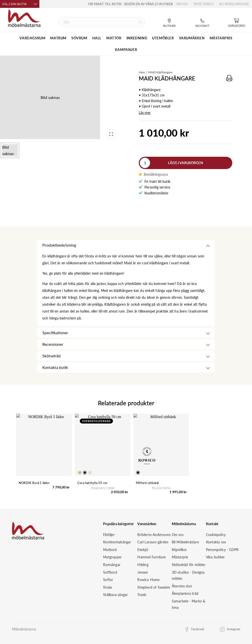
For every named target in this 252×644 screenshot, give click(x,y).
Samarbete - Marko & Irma (189, 604)
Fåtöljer (109, 535)
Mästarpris (180, 557)
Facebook (198, 629)
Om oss (182, 4)
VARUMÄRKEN (192, 38)
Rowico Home (148, 580)
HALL (97, 38)
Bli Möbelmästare (234, 4)
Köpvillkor (179, 550)
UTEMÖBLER (163, 38)
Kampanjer (126, 50)
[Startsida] (24, 17)
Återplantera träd (185, 593)
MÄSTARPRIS (221, 38)
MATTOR (114, 38)
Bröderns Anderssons (154, 535)
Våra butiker (215, 557)
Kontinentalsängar (117, 542)
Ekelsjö (143, 550)
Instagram (234, 629)
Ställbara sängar (115, 595)
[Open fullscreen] (111, 134)
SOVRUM (79, 38)
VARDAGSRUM (32, 38)
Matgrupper (112, 557)
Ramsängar (112, 565)
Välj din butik (20, 4)
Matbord (110, 550)
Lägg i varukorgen (186, 163)
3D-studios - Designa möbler (188, 575)
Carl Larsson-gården (153, 542)
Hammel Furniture (151, 557)
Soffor (108, 580)
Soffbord (110, 572)
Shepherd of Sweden (154, 587)
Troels (142, 595)
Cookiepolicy (216, 535)
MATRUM (58, 38)
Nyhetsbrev (204, 4)
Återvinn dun (182, 586)
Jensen (143, 572)
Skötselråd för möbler (189, 565)
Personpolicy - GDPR (222, 550)
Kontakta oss (216, 542)
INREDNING (137, 38)
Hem (142, 72)
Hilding (143, 565)
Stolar (108, 587)
